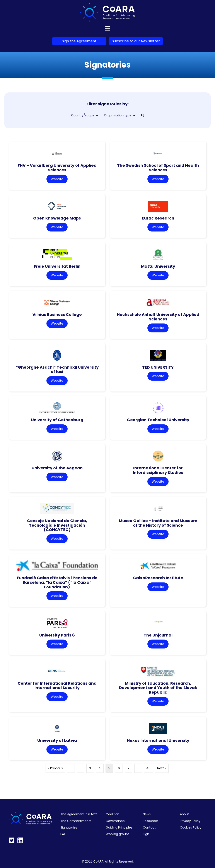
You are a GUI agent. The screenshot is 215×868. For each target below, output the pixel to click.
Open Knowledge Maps (57, 218)
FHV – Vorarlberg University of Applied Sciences (57, 168)
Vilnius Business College (57, 314)
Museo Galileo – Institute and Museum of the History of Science (158, 523)
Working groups (118, 834)
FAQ (63, 834)
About (184, 814)
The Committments (76, 821)
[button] (97, 115)
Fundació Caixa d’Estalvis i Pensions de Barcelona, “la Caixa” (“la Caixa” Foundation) (57, 582)
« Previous (55, 768)
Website (57, 179)
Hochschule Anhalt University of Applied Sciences (158, 317)
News (147, 814)
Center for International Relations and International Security (57, 686)
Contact (149, 827)
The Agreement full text (79, 814)
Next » (162, 768)
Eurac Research (158, 218)
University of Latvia (57, 740)
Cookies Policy (191, 827)
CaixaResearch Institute (158, 578)
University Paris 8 (57, 635)
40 (148, 768)
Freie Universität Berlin (57, 266)
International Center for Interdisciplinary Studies (158, 470)
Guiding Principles (119, 827)
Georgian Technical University (158, 420)
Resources (151, 821)
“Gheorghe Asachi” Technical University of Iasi (57, 369)
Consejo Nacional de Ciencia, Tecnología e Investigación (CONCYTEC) (57, 525)
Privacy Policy (190, 821)
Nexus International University (158, 740)
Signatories (69, 827)
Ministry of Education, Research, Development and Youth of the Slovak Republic (158, 688)
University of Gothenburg (57, 420)
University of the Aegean (57, 468)
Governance (115, 821)
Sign (146, 834)
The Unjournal (158, 635)
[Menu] (107, 28)
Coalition (113, 814)
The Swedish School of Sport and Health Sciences (158, 168)
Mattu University (158, 266)
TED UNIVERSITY (158, 367)
